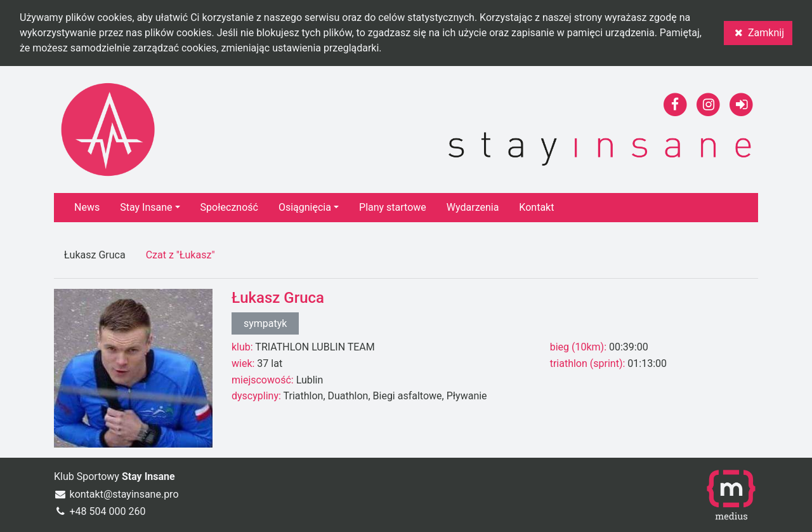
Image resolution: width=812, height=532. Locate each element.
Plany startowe (393, 207)
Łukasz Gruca (95, 255)
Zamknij (758, 33)
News (87, 207)
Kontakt (536, 207)
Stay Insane (146, 207)
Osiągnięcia (305, 207)
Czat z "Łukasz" (180, 255)
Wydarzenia (473, 207)
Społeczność (229, 207)
